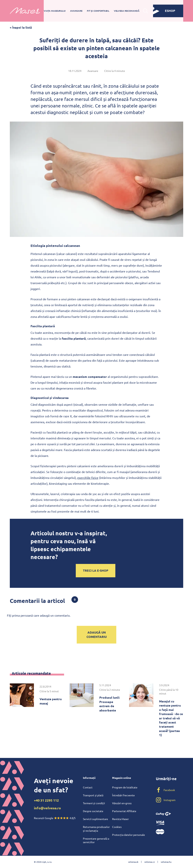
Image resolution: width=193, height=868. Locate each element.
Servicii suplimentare (95, 819)
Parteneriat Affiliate (124, 811)
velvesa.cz (150, 862)
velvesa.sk (133, 862)
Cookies (117, 827)
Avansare (76, 11)
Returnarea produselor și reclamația (96, 829)
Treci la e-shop (96, 570)
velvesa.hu (166, 862)
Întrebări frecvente (123, 795)
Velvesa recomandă (127, 11)
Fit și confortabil (98, 11)
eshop (164, 11)
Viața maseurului (55, 11)
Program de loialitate (125, 787)
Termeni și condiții (94, 803)
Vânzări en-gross (122, 803)
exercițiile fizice (88, 478)
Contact (88, 787)
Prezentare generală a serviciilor (96, 840)
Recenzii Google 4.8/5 (55, 818)
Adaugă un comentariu (97, 634)
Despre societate (93, 811)
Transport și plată (93, 795)
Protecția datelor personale (129, 835)
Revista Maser (120, 819)
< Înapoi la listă (21, 27)
